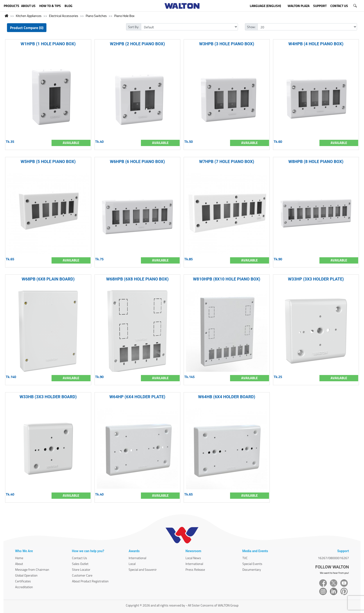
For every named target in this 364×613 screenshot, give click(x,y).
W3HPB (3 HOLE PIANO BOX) (227, 44)
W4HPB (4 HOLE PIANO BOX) (316, 44)
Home (19, 558)
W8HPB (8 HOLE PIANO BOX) (316, 161)
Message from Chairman (32, 569)
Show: (251, 27)
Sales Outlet (80, 564)
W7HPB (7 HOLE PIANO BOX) (227, 161)
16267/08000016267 (333, 558)
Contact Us (80, 558)
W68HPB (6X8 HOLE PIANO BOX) (137, 279)
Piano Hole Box (124, 16)
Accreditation (24, 587)
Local (132, 564)
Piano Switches (96, 16)
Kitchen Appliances (29, 16)
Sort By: (134, 27)
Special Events (252, 564)
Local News (193, 558)
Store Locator (81, 569)
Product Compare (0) (27, 28)
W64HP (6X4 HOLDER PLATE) (137, 397)
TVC (245, 558)
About (19, 564)
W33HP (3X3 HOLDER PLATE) (316, 279)
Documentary (252, 569)
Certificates (23, 581)
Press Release (195, 569)
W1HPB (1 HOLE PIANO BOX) (48, 44)
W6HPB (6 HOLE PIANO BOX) (137, 161)
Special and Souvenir (143, 569)
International (137, 558)
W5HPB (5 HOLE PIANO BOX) (48, 161)
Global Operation (26, 575)
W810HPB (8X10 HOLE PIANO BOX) (227, 279)
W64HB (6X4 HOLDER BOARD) (227, 397)
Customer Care (82, 575)
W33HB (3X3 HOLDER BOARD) (48, 397)
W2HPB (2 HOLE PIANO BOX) (137, 44)
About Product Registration (90, 581)
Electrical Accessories (64, 16)
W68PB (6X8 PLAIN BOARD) (48, 279)
